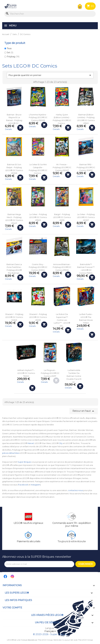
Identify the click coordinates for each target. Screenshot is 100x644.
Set (10, 52)
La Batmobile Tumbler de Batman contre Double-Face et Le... (74, 376)
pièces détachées (11, 453)
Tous (9, 48)
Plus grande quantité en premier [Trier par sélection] (50, 75)
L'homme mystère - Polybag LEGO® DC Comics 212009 (38, 118)
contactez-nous (75, 490)
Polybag (13, 57)
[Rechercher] (50, 14)
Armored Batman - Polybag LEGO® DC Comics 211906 (62, 267)
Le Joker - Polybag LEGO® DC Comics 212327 (86, 217)
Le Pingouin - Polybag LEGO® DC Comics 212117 (50, 373)
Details (8, 129)
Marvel (31, 443)
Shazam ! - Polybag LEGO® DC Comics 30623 (14, 317)
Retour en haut (84, 411)
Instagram (36, 485)
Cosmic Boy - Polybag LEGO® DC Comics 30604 (38, 267)
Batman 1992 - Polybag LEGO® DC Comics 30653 (86, 167)
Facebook (23, 485)
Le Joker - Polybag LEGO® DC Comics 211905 (38, 217)
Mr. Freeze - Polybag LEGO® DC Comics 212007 (62, 167)
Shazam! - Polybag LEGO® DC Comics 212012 (38, 317)
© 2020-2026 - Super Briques (50, 634)
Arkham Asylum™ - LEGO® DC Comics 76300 (26, 373)
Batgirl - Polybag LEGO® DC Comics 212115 (62, 217)
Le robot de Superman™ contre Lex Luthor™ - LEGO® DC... (62, 320)
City (61, 443)
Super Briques (24, 462)
